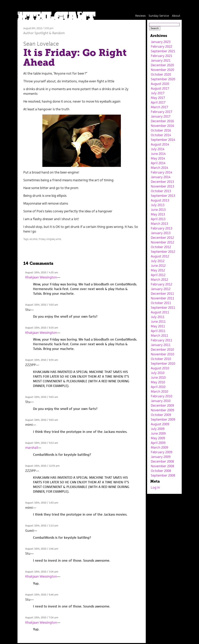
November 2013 (162, 186)
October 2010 (161, 359)
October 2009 (161, 415)
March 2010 (159, 391)
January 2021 (161, 60)
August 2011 (160, 312)
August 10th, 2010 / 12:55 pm (42, 466)
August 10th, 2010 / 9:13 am (42, 443)
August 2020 (160, 84)
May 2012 (158, 270)
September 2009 (163, 419)
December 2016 (162, 121)
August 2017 (160, 88)
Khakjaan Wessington (41, 277)
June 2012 (158, 266)
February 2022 (161, 46)
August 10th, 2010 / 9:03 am (42, 397)
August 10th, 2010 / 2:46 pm (42, 549)
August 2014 (160, 144)
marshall (32, 448)
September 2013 (163, 196)
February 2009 (161, 452)
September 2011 (163, 308)
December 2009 (162, 405)
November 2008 (162, 466)
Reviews (140, 16)
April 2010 (158, 387)
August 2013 (160, 200)
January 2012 (161, 289)
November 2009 (162, 410)
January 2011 (161, 345)
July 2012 (158, 261)
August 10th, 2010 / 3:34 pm (42, 572)
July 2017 (158, 93)
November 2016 (162, 126)
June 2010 (158, 377)
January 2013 (161, 233)
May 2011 (158, 326)
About (176, 16)
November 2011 (162, 298)
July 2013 (158, 205)
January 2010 (161, 401)
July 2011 (158, 317)
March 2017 (159, 107)
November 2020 (162, 70)
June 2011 (158, 322)
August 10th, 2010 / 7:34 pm (42, 617)
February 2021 (161, 56)
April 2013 (158, 219)
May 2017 (158, 98)
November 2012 (162, 242)
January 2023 (161, 42)
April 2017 (158, 102)
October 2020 (161, 74)
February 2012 (161, 284)
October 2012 (161, 247)
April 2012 (158, 275)
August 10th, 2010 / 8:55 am (42, 360)
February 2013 (161, 228)
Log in (155, 487)
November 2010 (162, 354)
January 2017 (161, 116)
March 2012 (159, 280)
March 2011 (159, 336)
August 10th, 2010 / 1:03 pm (42, 503)
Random (58, 33)
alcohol (34, 239)
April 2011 (158, 331)
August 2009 (160, 424)
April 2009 (158, 443)
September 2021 (163, 51)
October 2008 (161, 471)
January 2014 (161, 177)
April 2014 (158, 163)
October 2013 (161, 191)
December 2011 (162, 294)
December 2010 (162, 349)
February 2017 (161, 112)
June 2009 (158, 433)
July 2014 (158, 149)
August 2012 (160, 256)
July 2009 (158, 429)
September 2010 (163, 363)
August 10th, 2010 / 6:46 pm (42, 595)
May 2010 (158, 382)
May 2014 (158, 158)
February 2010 (161, 396)
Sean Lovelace (41, 44)
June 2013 (158, 210)
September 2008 (163, 475)
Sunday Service (159, 16)
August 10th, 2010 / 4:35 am (42, 272)
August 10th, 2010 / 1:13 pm (42, 526)
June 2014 (158, 154)
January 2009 (161, 457)
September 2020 (163, 79)
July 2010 (158, 373)
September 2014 (163, 140)
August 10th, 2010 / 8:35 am (42, 328)
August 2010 (160, 368)
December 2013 (162, 182)
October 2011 (161, 303)
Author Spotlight (36, 33)
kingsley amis (54, 239)
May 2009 (158, 438)
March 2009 (159, 447)
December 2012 (162, 238)
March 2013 (159, 224)
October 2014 (161, 135)
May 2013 (158, 214)
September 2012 (163, 252)
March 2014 (159, 168)
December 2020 (162, 65)
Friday (42, 239)
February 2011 (161, 340)
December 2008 (162, 461)
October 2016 (161, 130)
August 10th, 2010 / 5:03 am (42, 305)
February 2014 (161, 172)
